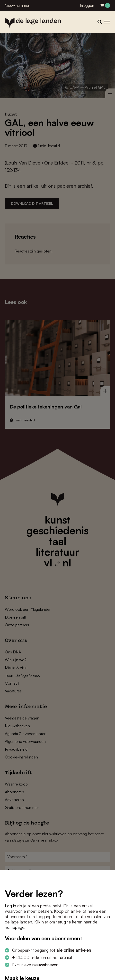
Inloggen (87, 5)
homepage (15, 927)
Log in (10, 906)
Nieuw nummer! (18, 5)
